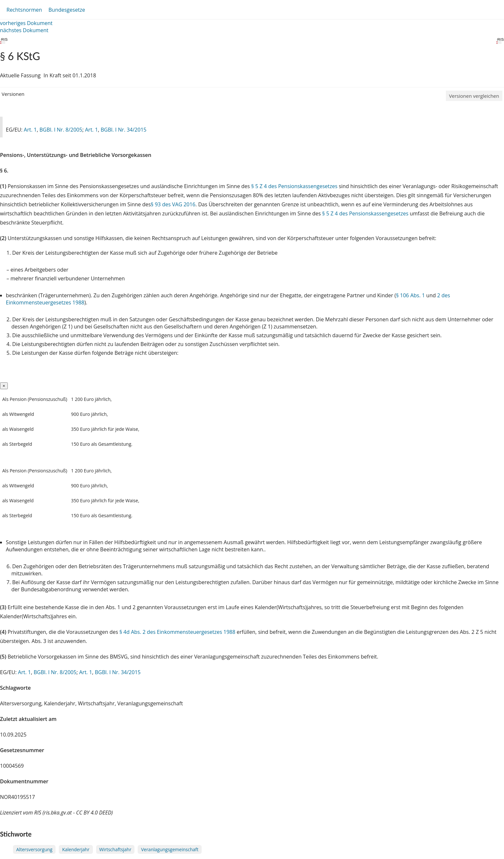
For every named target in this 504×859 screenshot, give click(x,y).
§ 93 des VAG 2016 (173, 204)
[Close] (4, 386)
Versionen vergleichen (474, 96)
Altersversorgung (34, 849)
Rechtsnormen (24, 10)
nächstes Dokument (24, 30)
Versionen (13, 94)
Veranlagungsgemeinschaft (170, 849)
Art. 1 (30, 130)
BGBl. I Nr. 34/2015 (124, 130)
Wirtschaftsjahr (115, 849)
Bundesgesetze (67, 10)
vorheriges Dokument (26, 23)
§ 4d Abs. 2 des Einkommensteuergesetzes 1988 (177, 632)
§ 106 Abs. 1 (410, 295)
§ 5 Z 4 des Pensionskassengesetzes (294, 186)
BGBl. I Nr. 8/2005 (61, 130)
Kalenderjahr (76, 849)
